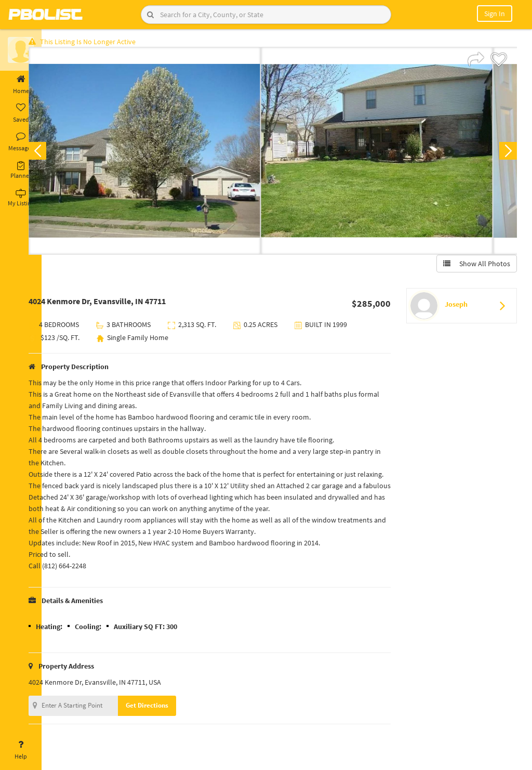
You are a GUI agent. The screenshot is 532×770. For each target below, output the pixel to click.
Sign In (495, 14)
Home (21, 85)
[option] (165, 154)
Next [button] (505, 154)
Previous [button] (58, 154)
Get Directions (168, 720)
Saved (21, 113)
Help (21, 750)
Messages (21, 142)
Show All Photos (474, 267)
